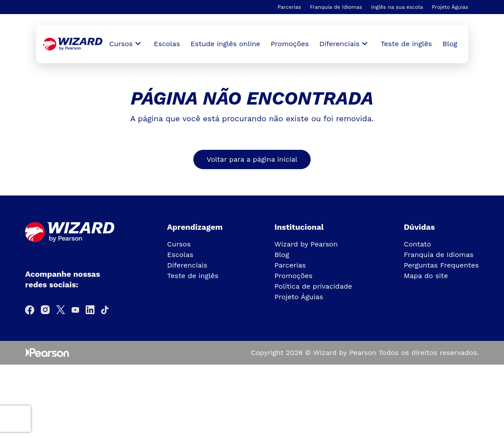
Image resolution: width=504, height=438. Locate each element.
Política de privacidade (314, 286)
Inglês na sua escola (397, 7)
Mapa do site (426, 276)
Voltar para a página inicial (252, 159)
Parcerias (289, 7)
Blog (450, 44)
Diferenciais (187, 265)
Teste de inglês (406, 44)
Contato (417, 244)
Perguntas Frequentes (441, 265)
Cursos (179, 244)
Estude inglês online (225, 44)
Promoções (290, 44)
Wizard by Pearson (306, 244)
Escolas (167, 44)
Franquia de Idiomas (336, 7)
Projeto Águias (450, 7)
